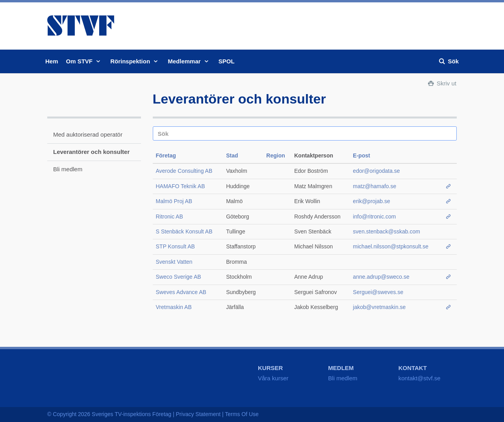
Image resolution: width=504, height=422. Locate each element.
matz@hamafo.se (374, 186)
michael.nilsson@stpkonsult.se (391, 246)
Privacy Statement (198, 414)
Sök (448, 61)
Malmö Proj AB (174, 201)
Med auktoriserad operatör (88, 134)
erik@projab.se (371, 201)
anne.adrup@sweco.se (381, 277)
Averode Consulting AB (184, 171)
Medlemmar (189, 61)
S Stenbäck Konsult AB (184, 231)
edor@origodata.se (376, 171)
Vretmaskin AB (174, 307)
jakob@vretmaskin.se (379, 307)
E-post (361, 155)
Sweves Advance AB (181, 292)
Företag (166, 155)
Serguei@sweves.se (378, 292)
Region (275, 155)
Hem (52, 61)
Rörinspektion (135, 61)
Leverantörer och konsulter (91, 152)
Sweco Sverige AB (179, 277)
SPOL (227, 61)
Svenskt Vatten (174, 262)
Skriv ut (442, 83)
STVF (81, 26)
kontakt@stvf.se (420, 378)
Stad (232, 155)
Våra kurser (273, 378)
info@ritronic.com (374, 217)
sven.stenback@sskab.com (386, 231)
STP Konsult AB (175, 246)
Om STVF (84, 61)
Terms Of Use (242, 414)
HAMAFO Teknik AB (181, 186)
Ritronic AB (170, 217)
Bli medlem (68, 169)
